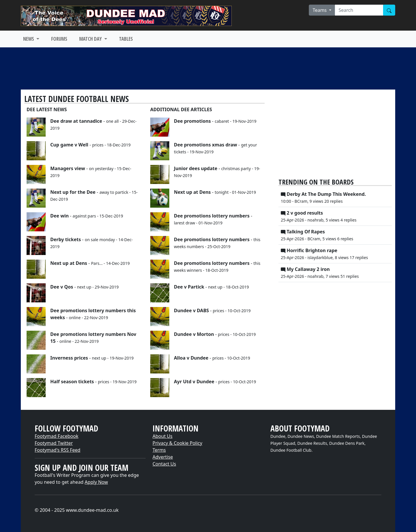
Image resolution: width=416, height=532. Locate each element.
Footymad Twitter (54, 443)
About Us (162, 436)
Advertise (163, 457)
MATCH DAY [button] (91, 39)
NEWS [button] (29, 39)
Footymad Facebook (56, 436)
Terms (159, 450)
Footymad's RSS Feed (57, 450)
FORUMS (59, 39)
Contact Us (164, 464)
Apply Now (96, 482)
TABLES (126, 39)
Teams (320, 10)
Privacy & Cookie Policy (177, 443)
